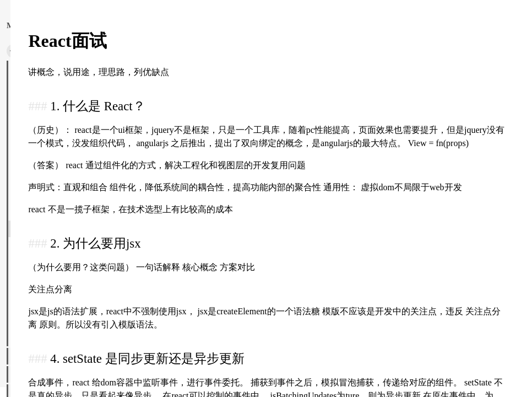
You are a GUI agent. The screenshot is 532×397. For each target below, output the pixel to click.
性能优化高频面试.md (51, 83)
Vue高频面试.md (43, 338)
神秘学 (23, 356)
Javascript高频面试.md (51, 156)
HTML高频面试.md (47, 138)
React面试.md (38, 229)
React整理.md (38, 247)
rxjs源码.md (35, 265)
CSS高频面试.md (44, 120)
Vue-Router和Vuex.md (50, 320)
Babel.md (31, 101)
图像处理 (26, 374)
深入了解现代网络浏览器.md (62, 65)
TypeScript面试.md (45, 283)
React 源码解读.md (46, 211)
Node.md (31, 192)
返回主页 (49, 25)
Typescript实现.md (45, 302)
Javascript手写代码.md (51, 174)
